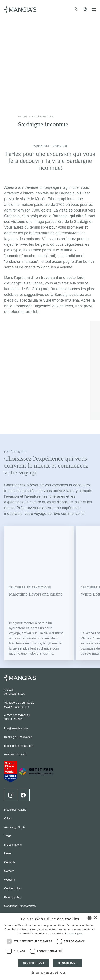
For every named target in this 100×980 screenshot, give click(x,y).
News (8, 853)
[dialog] (50, 946)
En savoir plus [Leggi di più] (74, 933)
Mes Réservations (15, 810)
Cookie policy (12, 888)
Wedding (10, 880)
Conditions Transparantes (20, 906)
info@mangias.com (16, 728)
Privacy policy (13, 897)
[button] (50, 973)
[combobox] (89, 918)
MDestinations (13, 845)
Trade (8, 836)
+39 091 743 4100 (15, 754)
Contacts (10, 862)
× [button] (95, 918)
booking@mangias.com (19, 746)
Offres (8, 818)
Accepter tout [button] (34, 963)
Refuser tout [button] (67, 963)
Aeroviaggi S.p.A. (15, 827)
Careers (9, 871)
